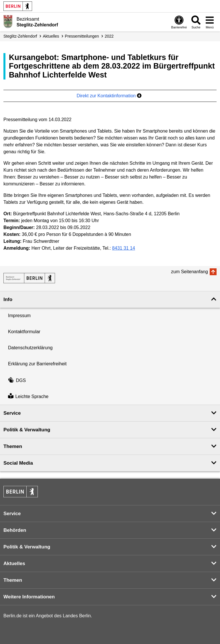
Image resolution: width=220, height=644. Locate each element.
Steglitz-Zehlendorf (20, 36)
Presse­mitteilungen (82, 36)
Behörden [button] (15, 530)
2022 (109, 36)
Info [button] (8, 299)
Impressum (19, 316)
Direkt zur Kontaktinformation (109, 96)
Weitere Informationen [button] (29, 597)
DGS (17, 380)
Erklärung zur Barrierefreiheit (37, 364)
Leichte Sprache (28, 396)
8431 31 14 (123, 248)
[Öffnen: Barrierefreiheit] (179, 22)
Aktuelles (51, 36)
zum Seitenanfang (189, 272)
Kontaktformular (24, 332)
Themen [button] (13, 446)
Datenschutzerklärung (30, 348)
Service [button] (12, 413)
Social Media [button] (18, 463)
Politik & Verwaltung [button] (27, 430)
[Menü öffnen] (210, 22)
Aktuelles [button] (14, 563)
